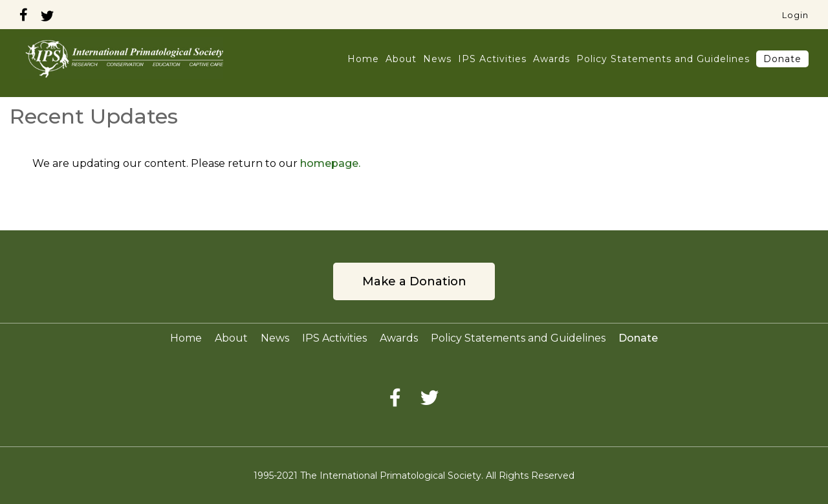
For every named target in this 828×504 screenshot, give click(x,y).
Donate (782, 59)
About (401, 59)
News (437, 59)
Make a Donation (414, 281)
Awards (551, 59)
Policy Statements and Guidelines (663, 59)
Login (795, 15)
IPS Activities (492, 59)
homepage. (330, 163)
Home (363, 59)
